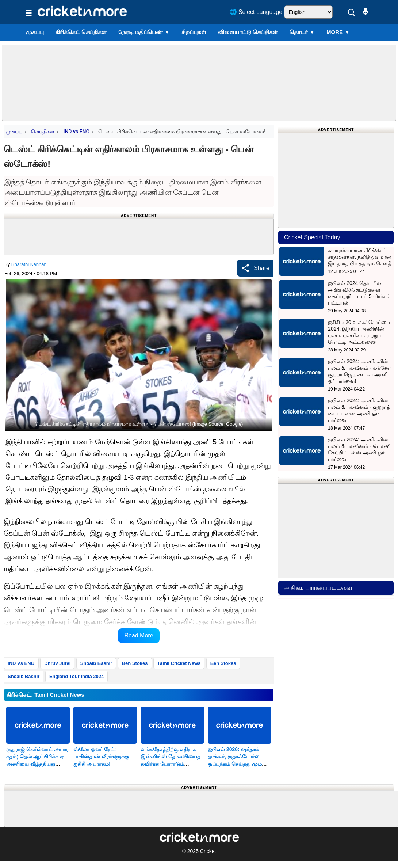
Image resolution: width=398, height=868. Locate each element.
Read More (139, 635)
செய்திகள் (43, 132)
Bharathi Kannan (29, 264)
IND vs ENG (76, 132)
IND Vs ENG (21, 663)
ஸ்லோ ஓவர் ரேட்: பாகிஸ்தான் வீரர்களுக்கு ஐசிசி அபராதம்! (101, 757)
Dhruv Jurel (57, 663)
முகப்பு (35, 32)
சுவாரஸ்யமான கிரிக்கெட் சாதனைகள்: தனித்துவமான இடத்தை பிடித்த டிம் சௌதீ (359, 257)
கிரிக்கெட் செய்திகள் (81, 32)
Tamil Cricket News (179, 663)
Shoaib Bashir (96, 663)
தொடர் (302, 32)
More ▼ (338, 32)
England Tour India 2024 (76, 676)
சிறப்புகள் (194, 32)
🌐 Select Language (256, 12)
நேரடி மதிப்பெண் (144, 32)
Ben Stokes (135, 663)
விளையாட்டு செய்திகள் (248, 32)
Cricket (208, 851)
